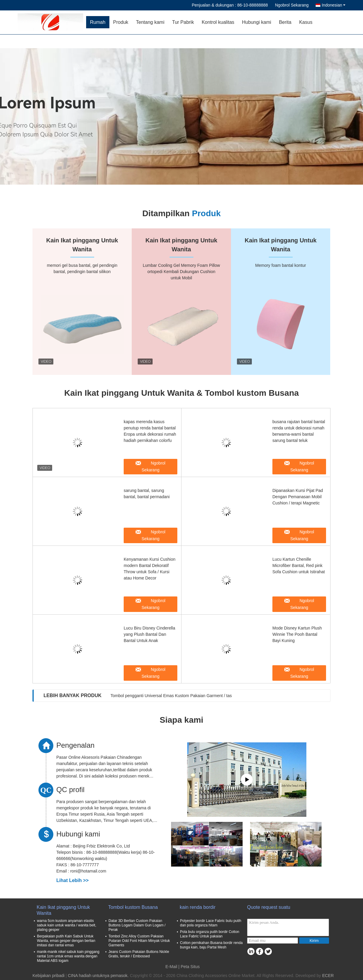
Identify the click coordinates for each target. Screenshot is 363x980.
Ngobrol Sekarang (292, 5)
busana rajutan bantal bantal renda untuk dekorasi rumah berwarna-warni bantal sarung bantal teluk (299, 431)
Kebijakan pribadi (48, 976)
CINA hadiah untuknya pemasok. (99, 976)
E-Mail (171, 967)
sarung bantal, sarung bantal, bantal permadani (147, 494)
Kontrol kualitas (218, 22)
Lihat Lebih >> (72, 880)
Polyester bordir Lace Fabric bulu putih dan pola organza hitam (211, 923)
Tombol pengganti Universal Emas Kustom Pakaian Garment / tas (171, 696)
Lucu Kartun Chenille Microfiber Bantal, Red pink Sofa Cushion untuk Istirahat (299, 565)
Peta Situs (190, 967)
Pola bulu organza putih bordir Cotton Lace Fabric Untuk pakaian (210, 934)
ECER (328, 976)
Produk (121, 22)
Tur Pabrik (183, 22)
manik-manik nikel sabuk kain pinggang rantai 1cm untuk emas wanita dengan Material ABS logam (68, 956)
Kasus (306, 22)
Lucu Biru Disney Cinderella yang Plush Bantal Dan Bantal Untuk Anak (149, 634)
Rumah (98, 22)
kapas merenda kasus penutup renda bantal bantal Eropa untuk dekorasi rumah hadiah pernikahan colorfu (150, 431)
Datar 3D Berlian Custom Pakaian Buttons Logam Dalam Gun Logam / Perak (137, 925)
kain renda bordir (198, 907)
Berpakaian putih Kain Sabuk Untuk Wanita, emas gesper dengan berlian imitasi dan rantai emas (66, 941)
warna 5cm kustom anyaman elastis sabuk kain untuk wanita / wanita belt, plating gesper (67, 925)
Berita (285, 22)
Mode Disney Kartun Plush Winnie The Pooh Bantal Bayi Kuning (297, 634)
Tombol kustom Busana (133, 907)
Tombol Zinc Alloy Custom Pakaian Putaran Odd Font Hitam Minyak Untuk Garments (139, 941)
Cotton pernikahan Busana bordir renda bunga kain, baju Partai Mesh (211, 945)
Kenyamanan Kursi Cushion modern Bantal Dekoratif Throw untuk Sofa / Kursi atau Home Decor (150, 569)
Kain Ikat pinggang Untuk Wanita (63, 910)
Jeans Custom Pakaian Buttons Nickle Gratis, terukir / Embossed (139, 954)
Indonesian (333, 5)
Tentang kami (150, 22)
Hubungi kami (257, 22)
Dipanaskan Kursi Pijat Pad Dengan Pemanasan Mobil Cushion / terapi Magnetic (298, 497)
